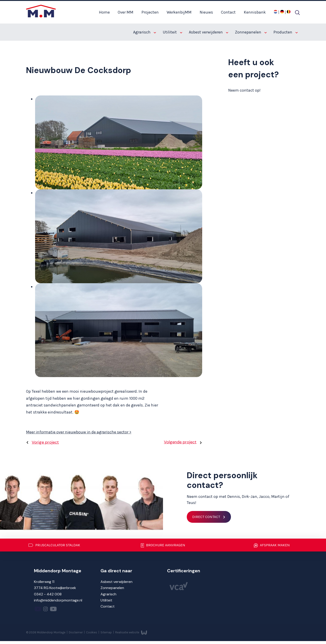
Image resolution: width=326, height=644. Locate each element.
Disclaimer (76, 632)
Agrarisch (145, 32)
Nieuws (206, 12)
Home (104, 12)
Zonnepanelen (251, 32)
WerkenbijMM (179, 12)
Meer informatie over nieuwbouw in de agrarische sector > (79, 432)
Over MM (126, 12)
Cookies (92, 632)
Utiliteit (173, 32)
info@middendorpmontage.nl (58, 600)
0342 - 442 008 (48, 594)
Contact (228, 12)
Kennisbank (255, 12)
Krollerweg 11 (44, 582)
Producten (286, 32)
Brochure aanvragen (163, 545)
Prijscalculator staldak (54, 545)
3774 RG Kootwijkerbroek (55, 588)
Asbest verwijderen (209, 32)
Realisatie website (131, 632)
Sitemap (107, 632)
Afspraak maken (272, 545)
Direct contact (206, 517)
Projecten (150, 12)
